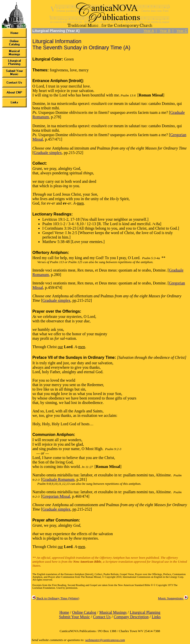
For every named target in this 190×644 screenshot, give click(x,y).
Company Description (131, 617)
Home (64, 612)
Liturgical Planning (145, 612)
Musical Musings (113, 612)
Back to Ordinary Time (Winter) (55, 598)
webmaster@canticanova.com (105, 640)
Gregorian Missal (56, 496)
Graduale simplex (48, 153)
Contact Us (102, 617)
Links (156, 617)
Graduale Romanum (59, 479)
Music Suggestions (173, 598)
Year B (165, 31)
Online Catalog (84, 612)
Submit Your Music (74, 617)
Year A (149, 31)
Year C (182, 31)
